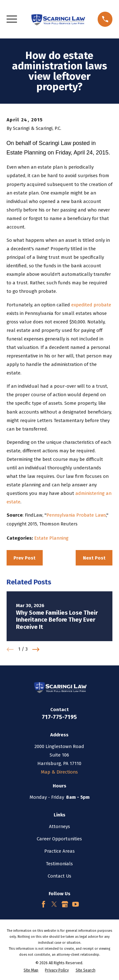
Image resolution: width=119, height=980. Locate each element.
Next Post (94, 558)
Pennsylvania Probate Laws (76, 515)
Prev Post (24, 558)
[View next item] (36, 649)
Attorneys (59, 826)
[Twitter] (54, 904)
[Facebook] (43, 904)
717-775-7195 (59, 717)
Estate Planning (51, 538)
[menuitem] (31, 970)
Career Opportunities (59, 839)
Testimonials (59, 864)
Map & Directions (59, 772)
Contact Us (59, 876)
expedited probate (91, 305)
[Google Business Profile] (65, 904)
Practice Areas (59, 851)
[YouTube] (76, 904)
